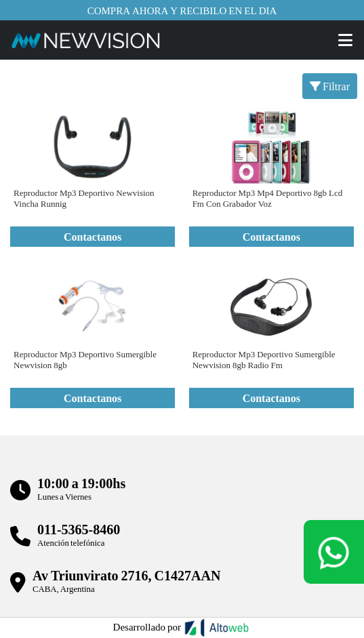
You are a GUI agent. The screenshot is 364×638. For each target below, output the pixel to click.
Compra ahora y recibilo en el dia (182, 10)
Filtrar (330, 86)
